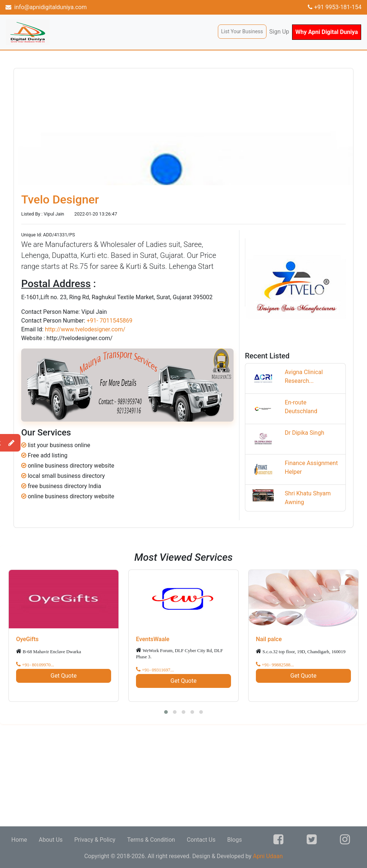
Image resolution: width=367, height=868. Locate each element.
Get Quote (63, 676)
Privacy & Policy (95, 840)
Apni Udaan (268, 856)
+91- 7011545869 (109, 321)
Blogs (234, 840)
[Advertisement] (183, 775)
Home (19, 840)
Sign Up (279, 32)
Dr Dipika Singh (304, 433)
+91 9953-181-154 (335, 7)
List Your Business (242, 31)
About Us (51, 840)
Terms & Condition (151, 840)
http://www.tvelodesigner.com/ (85, 329)
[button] (166, 712)
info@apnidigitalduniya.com (46, 7)
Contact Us (201, 840)
